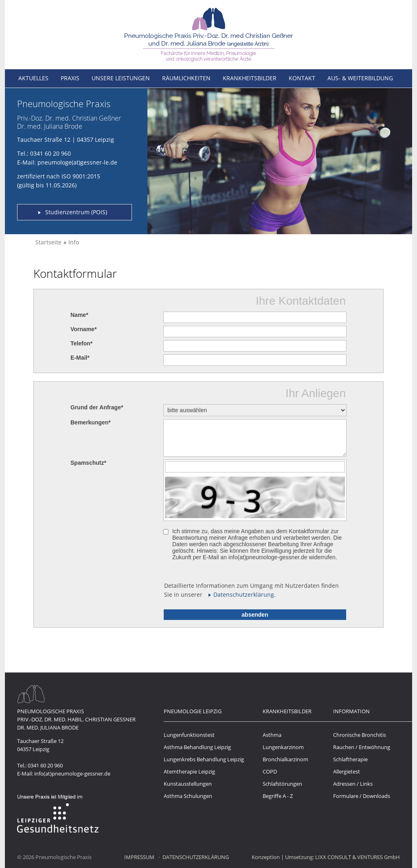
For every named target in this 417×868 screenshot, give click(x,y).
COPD (270, 771)
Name (79, 315)
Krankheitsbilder (250, 78)
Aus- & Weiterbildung (360, 78)
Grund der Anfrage (97, 407)
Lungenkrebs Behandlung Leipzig (204, 759)
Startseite (48, 242)
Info (74, 242)
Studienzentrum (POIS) (76, 212)
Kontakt (302, 78)
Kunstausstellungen (188, 784)
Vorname (83, 329)
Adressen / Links (353, 784)
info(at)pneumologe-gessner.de (72, 774)
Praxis (70, 78)
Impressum (139, 857)
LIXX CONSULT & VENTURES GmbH (358, 857)
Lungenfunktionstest (189, 735)
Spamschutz (88, 463)
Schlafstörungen (282, 784)
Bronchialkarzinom (285, 759)
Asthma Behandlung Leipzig (197, 747)
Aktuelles (33, 78)
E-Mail (80, 358)
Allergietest (347, 771)
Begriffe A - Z (278, 796)
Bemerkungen (91, 422)
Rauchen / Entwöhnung (362, 747)
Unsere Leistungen (121, 78)
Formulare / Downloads (362, 796)
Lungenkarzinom (283, 747)
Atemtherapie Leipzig (189, 771)
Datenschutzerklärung (244, 594)
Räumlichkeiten (186, 78)
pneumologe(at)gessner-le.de (77, 162)
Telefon (81, 343)
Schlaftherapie (350, 759)
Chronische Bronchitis (360, 735)
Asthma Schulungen (188, 796)
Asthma (272, 735)
